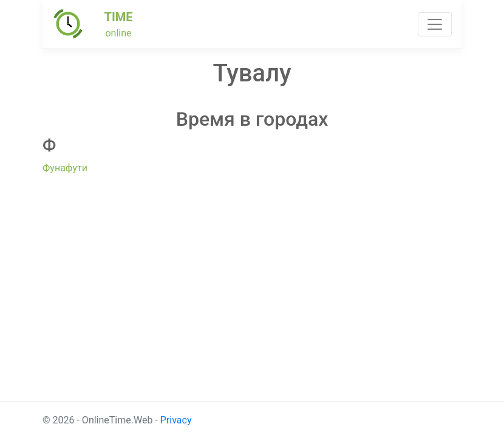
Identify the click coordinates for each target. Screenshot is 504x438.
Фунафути (65, 168)
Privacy (176, 420)
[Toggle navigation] (435, 24)
